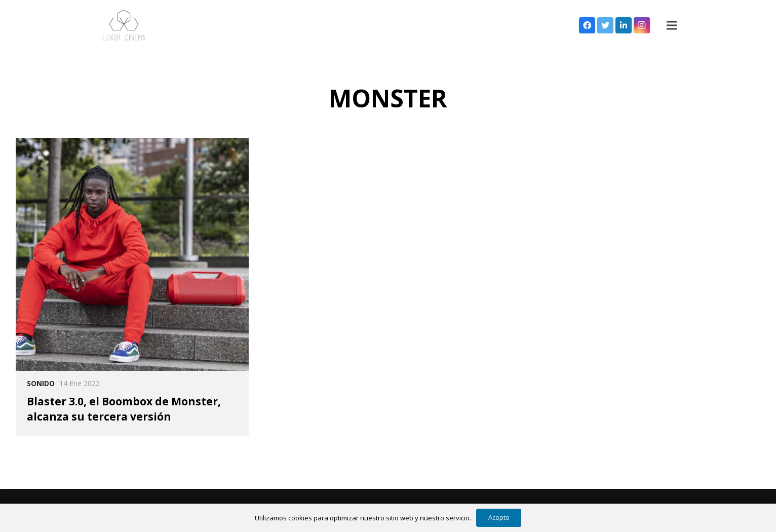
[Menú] (672, 25)
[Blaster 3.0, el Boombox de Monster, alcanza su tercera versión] (132, 254)
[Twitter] (605, 25)
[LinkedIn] (624, 25)
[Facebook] (587, 25)
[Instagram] (642, 25)
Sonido (41, 383)
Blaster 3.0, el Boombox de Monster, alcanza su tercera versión (124, 409)
